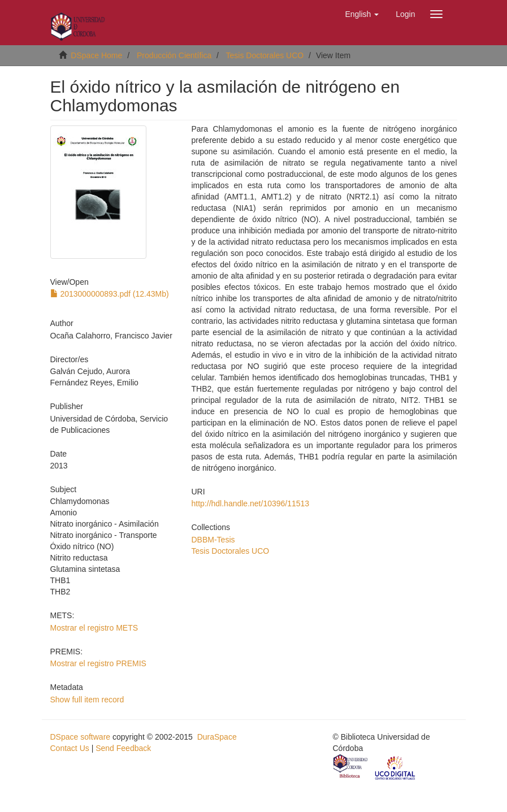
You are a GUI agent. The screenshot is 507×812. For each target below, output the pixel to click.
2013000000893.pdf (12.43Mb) (110, 294)
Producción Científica (174, 55)
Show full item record (87, 700)
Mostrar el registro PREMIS (98, 663)
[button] (362, 14)
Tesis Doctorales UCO (265, 55)
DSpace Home (96, 55)
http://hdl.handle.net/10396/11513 (251, 503)
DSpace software (81, 737)
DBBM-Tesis (213, 540)
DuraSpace (217, 737)
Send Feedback (123, 748)
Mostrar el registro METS (94, 628)
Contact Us (70, 748)
